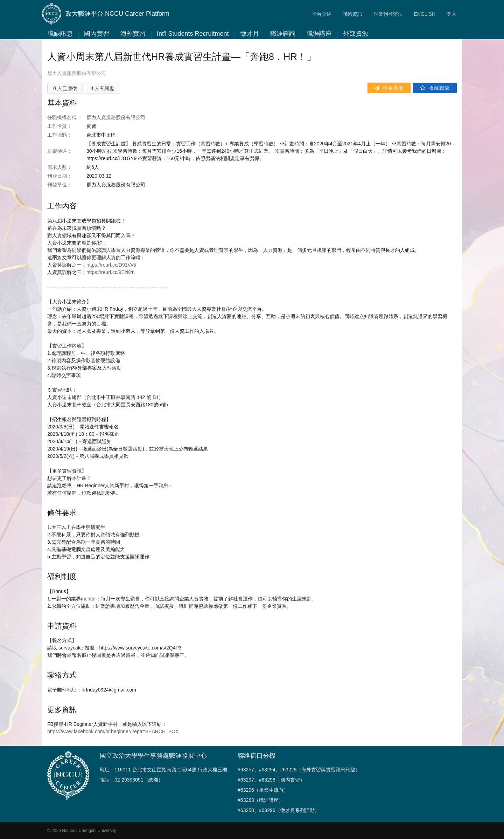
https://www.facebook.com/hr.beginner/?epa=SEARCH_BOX (113, 731)
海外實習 (133, 34)
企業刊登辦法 (388, 14)
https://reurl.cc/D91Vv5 (111, 265)
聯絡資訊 (352, 14)
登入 (451, 14)
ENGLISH (425, 14)
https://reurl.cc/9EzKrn (111, 272)
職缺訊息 (60, 34)
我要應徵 (389, 88)
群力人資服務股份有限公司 (77, 73)
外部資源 (356, 34)
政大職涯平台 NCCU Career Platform (106, 14)
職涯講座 (319, 34)
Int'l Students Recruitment (193, 34)
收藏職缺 (435, 88)
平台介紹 (322, 14)
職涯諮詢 (283, 34)
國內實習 (97, 34)
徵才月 (250, 34)
